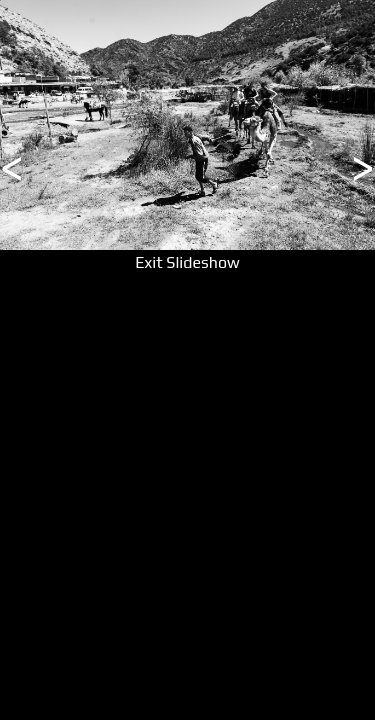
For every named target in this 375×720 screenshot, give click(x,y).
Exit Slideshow (187, 262)
